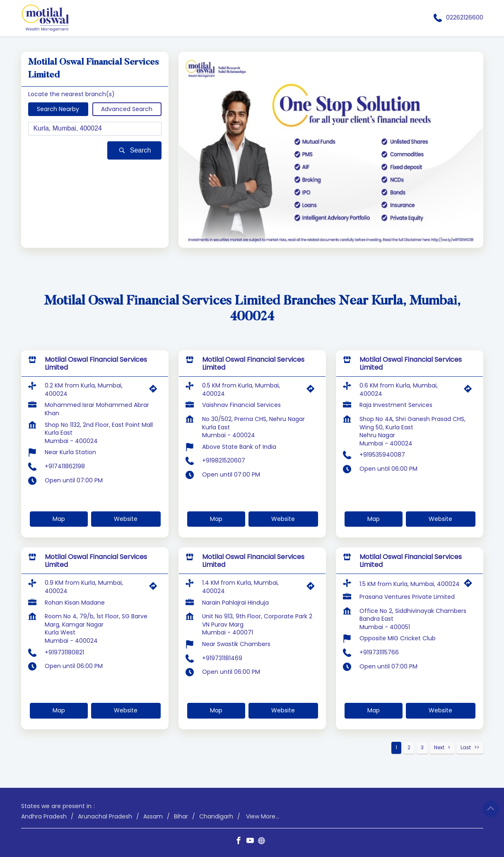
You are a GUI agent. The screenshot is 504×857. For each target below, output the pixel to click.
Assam (153, 816)
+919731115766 (379, 652)
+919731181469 (222, 658)
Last (466, 747)
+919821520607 (224, 460)
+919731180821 (64, 652)
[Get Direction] (155, 391)
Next (439, 747)
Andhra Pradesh (44, 816)
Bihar (181, 816)
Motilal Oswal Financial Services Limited (96, 363)
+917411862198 (65, 466)
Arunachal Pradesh (105, 816)
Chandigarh (216, 816)
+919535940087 (382, 455)
